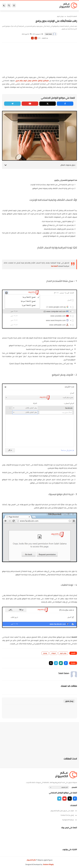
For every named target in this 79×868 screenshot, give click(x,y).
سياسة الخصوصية (70, 820)
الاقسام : (74, 787)
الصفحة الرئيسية (72, 16)
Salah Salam (49, 34)
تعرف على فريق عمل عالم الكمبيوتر (64, 811)
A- (32, 38)
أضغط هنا (54, 266)
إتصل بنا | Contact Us (69, 815)
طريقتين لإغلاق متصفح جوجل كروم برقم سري (32, 81)
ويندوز (45, 653)
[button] (66, 663)
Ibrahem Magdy (48, 864)
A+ (36, 38)
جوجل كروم (60, 16)
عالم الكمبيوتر (31, 860)
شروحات (53, 653)
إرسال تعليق (69, 701)
